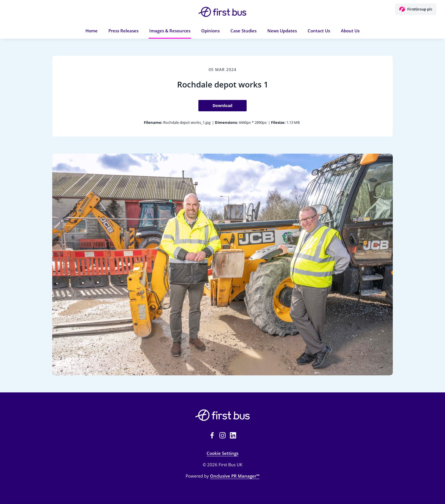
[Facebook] (212, 435)
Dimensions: (226, 122)
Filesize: (278, 122)
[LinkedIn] (233, 435)
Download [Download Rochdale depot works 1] (222, 105)
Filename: (153, 122)
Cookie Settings (222, 453)
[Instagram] (222, 435)
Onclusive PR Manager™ (235, 476)
